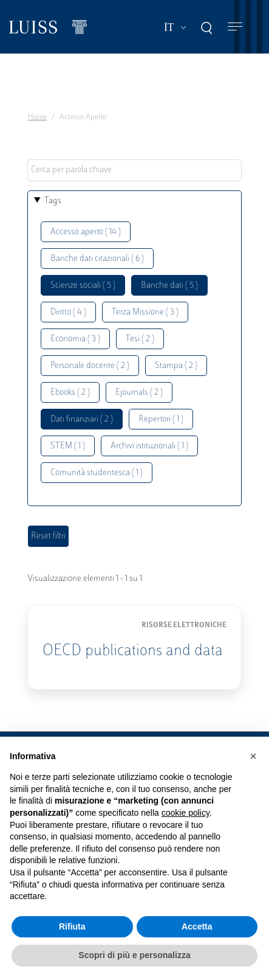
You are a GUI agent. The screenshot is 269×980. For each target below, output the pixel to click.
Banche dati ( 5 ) (169, 286)
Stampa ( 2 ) (176, 366)
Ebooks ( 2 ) (70, 393)
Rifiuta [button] (72, 926)
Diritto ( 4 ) (68, 312)
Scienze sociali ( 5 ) (83, 286)
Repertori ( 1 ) (161, 419)
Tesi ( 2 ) (140, 339)
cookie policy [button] (186, 813)
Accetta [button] (197, 926)
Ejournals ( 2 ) (139, 393)
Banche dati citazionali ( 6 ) (97, 259)
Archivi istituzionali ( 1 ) (149, 446)
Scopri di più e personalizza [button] (134, 955)
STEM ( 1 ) (68, 446)
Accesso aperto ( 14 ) (86, 232)
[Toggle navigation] (235, 27)
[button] (253, 756)
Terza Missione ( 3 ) (145, 312)
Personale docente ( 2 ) (90, 366)
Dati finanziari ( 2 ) (82, 419)
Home (37, 117)
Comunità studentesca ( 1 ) (97, 473)
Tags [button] (53, 201)
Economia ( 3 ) (75, 339)
